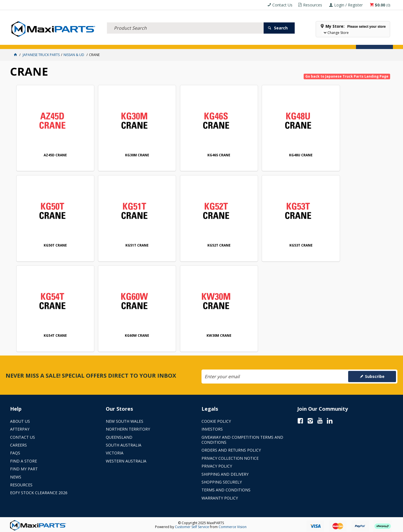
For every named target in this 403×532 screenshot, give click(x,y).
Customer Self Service (192, 525)
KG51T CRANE (52, 244)
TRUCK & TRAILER (118, 41)
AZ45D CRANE (52, 155)
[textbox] (185, 21)
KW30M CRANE (52, 334)
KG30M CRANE (128, 155)
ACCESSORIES (25, 41)
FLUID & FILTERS (82, 41)
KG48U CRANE (279, 155)
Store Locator (245, 41)
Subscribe (375, 375)
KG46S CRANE (203, 155)
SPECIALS (217, 41)
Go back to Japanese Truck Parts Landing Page (347, 76)
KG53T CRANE (204, 244)
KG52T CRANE (128, 244)
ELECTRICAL (52, 41)
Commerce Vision (233, 525)
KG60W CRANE (355, 244)
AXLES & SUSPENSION (157, 41)
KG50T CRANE (355, 155)
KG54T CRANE (279, 244)
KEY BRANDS (192, 41)
